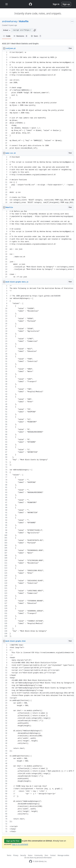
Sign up (66, 4)
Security (23, 855)
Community (39, 855)
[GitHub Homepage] (31, 861)
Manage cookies (63, 855)
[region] (38, 100)
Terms (9, 855)
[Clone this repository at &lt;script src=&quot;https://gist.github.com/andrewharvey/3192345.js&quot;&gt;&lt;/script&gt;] (22, 30)
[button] (35, 30)
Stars (36, 36)
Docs (46, 855)
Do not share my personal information (38, 858)
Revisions (21, 36)
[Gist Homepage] (30, 4)
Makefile (24, 21)
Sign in (56, 4)
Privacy (16, 855)
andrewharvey (10, 21)
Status (30, 855)
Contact (53, 855)
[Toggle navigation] (7, 4)
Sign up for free (13, 841)
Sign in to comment (20, 844)
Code (7, 36)
